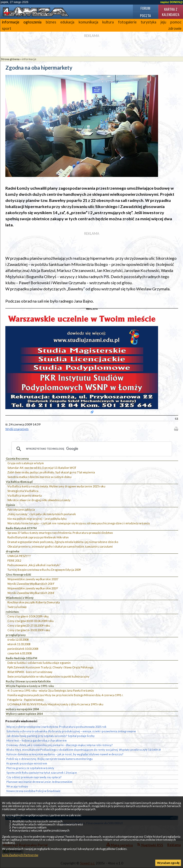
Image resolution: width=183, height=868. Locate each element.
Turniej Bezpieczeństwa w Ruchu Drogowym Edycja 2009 (44, 570)
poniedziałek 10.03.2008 (23, 649)
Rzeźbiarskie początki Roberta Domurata (34, 602)
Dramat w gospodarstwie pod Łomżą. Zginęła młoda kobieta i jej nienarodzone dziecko (63, 542)
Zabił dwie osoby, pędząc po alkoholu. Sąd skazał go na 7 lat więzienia (51, 472)
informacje (11, 22)
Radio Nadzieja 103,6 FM (22, 658)
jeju (163, 22)
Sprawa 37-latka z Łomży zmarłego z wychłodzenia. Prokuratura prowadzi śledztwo (60, 533)
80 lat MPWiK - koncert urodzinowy (30, 672)
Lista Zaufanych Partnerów (20, 855)
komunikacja (88, 22)
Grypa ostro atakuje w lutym (26, 463)
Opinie (10, 505)
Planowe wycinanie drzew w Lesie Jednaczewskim (39, 782)
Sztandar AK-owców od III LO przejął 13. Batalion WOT (42, 468)
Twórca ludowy (17, 607)
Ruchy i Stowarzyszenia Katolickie (28, 681)
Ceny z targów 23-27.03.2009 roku (29, 625)
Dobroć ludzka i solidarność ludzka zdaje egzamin (39, 663)
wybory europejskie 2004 (22, 709)
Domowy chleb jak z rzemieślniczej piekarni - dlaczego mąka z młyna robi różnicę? (60, 745)
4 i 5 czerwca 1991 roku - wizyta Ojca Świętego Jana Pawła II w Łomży (51, 690)
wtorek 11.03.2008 (19, 644)
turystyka (149, 22)
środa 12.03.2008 (18, 639)
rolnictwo (12, 612)
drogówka (13, 551)
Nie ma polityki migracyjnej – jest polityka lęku (37, 519)
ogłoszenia (32, 22)
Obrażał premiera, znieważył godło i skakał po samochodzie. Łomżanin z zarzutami (60, 546)
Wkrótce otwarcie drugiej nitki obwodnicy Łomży (39, 500)
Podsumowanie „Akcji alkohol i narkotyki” (34, 565)
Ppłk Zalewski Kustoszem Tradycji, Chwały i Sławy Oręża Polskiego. (51, 667)
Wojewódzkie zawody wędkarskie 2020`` (33, 579)
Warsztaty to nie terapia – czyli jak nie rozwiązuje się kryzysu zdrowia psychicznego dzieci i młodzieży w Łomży (79, 523)
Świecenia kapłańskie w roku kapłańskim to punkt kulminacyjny (48, 676)
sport (7, 28)
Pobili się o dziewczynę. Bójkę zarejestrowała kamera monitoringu (50, 759)
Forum (145, 8)
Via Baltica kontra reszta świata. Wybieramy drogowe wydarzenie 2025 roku (56, 486)
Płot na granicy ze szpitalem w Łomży (30, 768)
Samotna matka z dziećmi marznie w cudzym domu (39, 477)
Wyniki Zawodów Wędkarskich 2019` (31, 584)
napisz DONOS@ (172, 2)
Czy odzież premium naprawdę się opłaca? (34, 777)
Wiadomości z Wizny (20, 598)
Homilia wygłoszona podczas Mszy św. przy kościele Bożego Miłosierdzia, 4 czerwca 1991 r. (65, 695)
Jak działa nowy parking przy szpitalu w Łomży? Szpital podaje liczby (51, 736)
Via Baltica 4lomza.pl (19, 482)
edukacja (67, 22)
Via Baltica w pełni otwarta (25, 495)
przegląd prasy (16, 635)
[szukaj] (91, 449)
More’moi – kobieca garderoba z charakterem (37, 740)
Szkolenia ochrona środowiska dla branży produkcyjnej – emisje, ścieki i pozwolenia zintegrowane (71, 731)
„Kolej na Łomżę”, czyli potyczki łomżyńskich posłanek (42, 514)
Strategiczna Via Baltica (23, 491)
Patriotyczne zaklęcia (21, 509)
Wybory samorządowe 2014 (24, 714)
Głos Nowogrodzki (18, 574)
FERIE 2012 (14, 560)
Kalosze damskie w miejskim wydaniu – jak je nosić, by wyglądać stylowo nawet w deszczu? (65, 754)
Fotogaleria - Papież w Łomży (26, 700)
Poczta (145, 15)
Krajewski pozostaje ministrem (27, 763)
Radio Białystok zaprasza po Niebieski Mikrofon (38, 537)
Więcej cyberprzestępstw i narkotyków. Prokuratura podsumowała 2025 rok (56, 727)
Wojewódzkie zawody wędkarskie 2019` (33, 588)
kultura (108, 22)
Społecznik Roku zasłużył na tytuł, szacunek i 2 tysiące (42, 773)
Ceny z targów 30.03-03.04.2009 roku (31, 621)
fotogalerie (127, 22)
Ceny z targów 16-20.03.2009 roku (29, 630)
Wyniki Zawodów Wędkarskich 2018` (31, 593)
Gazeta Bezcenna (17, 458)
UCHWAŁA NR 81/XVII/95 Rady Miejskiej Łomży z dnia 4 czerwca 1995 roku (55, 704)
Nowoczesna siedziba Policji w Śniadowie (33, 791)
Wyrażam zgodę (168, 863)
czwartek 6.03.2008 (19, 653)
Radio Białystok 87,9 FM (21, 528)
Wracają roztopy (17, 786)
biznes (51, 22)
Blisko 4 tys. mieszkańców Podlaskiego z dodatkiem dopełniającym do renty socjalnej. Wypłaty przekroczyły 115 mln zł (83, 750)
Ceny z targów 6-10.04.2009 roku (28, 616)
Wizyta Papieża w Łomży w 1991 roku (30, 686)
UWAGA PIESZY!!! (19, 556)
